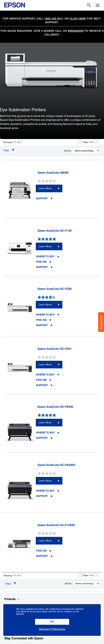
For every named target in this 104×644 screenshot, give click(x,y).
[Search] (89, 5)
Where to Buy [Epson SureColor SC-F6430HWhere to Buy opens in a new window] (45, 491)
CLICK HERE (78, 19)
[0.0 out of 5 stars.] (68, 181)
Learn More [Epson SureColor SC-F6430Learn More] (45, 422)
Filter (6, 150)
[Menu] (98, 5)
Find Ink (41, 262)
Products (12, 599)
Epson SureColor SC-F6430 (55, 407)
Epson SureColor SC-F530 (55, 289)
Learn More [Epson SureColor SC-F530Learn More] (45, 305)
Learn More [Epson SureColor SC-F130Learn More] (45, 246)
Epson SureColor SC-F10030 (56, 525)
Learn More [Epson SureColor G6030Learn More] (45, 188)
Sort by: (68, 151)
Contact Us (101, 322)
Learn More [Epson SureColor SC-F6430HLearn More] (45, 481)
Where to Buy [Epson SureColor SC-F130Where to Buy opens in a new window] (45, 256)
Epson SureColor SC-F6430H (56, 465)
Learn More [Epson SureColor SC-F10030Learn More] (45, 541)
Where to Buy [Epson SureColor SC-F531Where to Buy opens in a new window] (45, 375)
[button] (52, 622)
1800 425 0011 (54, 19)
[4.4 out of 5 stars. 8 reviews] (68, 297)
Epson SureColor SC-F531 (55, 349)
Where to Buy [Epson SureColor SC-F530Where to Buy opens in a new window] (45, 315)
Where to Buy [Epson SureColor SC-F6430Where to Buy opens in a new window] (45, 433)
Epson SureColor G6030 (53, 173)
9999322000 (76, 31)
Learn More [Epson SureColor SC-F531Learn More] (45, 364)
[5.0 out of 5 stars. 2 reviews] (68, 239)
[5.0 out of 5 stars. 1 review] (68, 415)
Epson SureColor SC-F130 (55, 231)
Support (42, 198)
